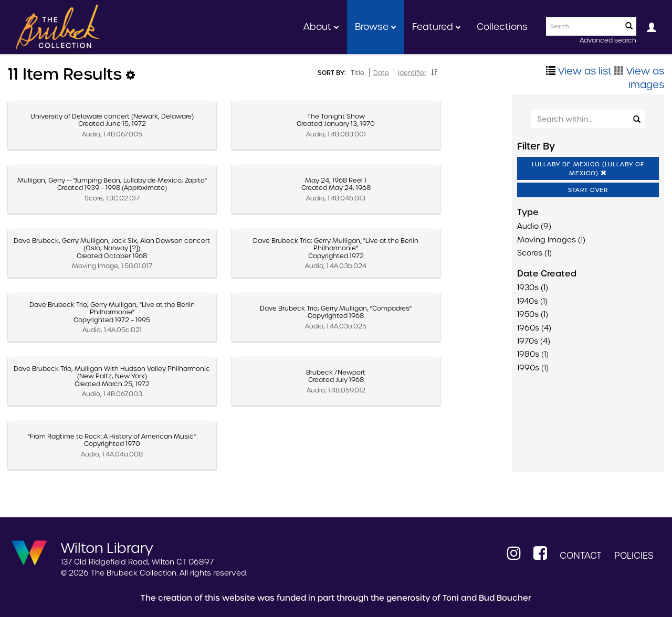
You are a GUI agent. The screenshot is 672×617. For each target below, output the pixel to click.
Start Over (588, 190)
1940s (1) (532, 301)
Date (381, 73)
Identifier (412, 73)
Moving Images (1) (551, 240)
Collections (502, 27)
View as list (579, 71)
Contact (581, 556)
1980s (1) (533, 354)
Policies (634, 556)
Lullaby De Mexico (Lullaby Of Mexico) (588, 169)
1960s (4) (534, 328)
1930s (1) (533, 288)
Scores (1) (534, 253)
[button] (434, 72)
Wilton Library (107, 547)
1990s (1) (533, 368)
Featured (437, 27)
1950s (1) (533, 314)
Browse (376, 27)
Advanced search (608, 40)
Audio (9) (534, 226)
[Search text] (583, 26)
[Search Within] (587, 119)
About (321, 27)
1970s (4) (534, 341)
